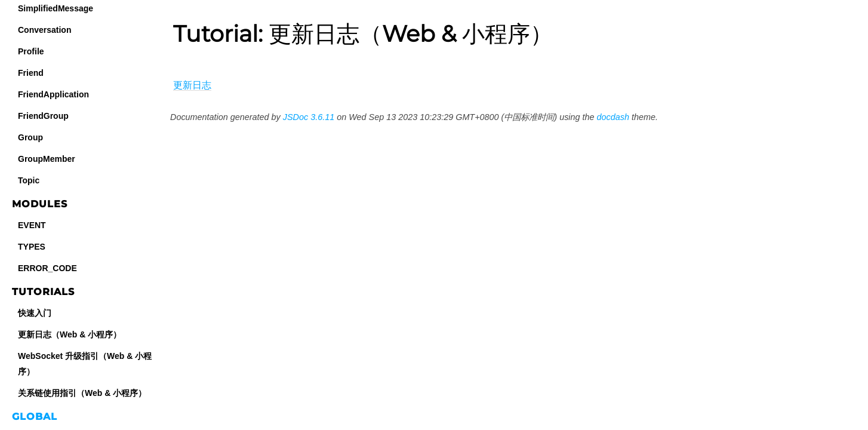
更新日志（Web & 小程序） (70, 334)
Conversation (44, 30)
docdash (613, 117)
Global (35, 417)
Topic (29, 180)
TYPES (32, 247)
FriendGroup (43, 116)
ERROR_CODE (47, 268)
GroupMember (47, 159)
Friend (31, 73)
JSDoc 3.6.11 (309, 117)
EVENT (32, 225)
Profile (31, 51)
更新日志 (192, 85)
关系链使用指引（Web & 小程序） (82, 393)
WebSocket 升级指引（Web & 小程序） (85, 364)
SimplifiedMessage (56, 8)
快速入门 (35, 313)
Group (30, 137)
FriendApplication (53, 94)
